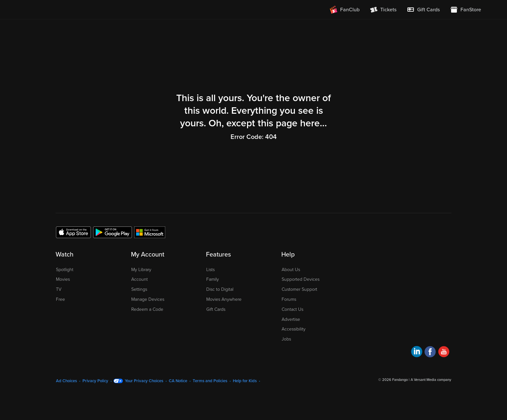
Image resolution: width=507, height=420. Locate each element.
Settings (139, 289)
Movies (63, 279)
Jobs (286, 339)
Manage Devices (148, 299)
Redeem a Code (147, 309)
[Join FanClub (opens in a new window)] (345, 10)
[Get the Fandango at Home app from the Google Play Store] (113, 232)
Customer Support (299, 289)
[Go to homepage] (65, 10)
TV (59, 289)
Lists (210, 270)
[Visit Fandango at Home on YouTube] (444, 353)
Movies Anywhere (224, 299)
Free (60, 299)
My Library (141, 270)
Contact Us (292, 309)
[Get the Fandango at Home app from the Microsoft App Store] (150, 232)
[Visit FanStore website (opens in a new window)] (466, 10)
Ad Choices (66, 381)
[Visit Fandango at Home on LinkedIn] (417, 353)
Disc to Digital (220, 289)
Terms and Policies (210, 381)
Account (140, 279)
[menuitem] (423, 10)
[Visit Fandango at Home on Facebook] (430, 353)
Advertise (291, 319)
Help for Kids (245, 381)
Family (213, 279)
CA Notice (178, 381)
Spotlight (65, 270)
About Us (291, 270)
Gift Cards (216, 309)
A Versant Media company (431, 380)
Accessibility (294, 329)
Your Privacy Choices (144, 381)
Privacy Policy (95, 381)
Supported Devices (301, 279)
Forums (289, 299)
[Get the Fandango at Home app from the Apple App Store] (73, 232)
